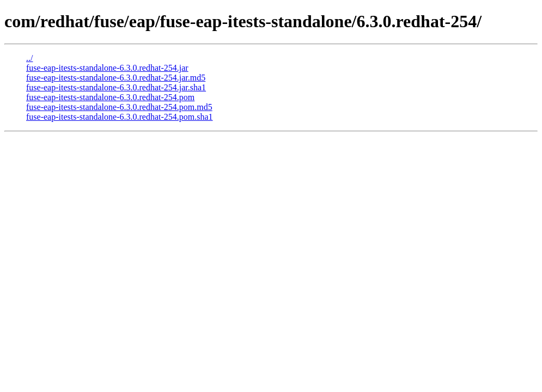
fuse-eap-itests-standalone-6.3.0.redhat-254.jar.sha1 (116, 87)
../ (29, 58)
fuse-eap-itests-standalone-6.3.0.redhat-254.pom (110, 97)
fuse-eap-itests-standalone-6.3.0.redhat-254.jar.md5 (116, 78)
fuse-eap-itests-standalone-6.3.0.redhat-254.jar (107, 68)
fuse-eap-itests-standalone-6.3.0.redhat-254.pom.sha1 (120, 117)
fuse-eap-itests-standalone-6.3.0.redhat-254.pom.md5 (119, 107)
